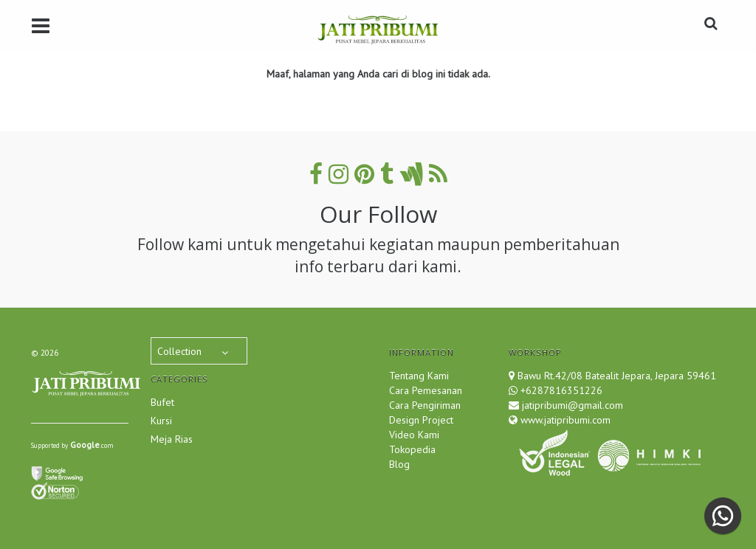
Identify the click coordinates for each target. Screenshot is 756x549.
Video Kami (414, 435)
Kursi (161, 421)
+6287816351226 (561, 390)
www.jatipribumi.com (564, 420)
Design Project (421, 420)
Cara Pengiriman (425, 405)
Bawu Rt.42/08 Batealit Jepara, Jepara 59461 (617, 376)
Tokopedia (412, 449)
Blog (399, 464)
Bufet (162, 402)
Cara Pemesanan (426, 390)
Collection (179, 351)
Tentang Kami (419, 376)
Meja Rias (172, 439)
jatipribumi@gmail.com (571, 405)
